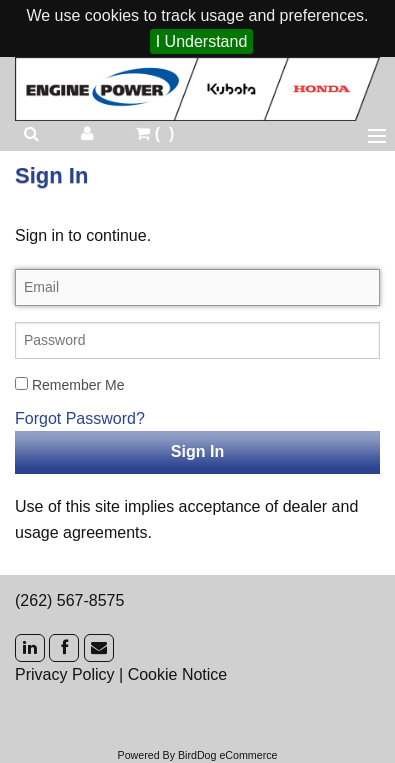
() (154, 133)
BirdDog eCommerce (228, 755)
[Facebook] (64, 648)
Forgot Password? (80, 418)
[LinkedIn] (30, 648)
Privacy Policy (65, 674)
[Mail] (99, 648)
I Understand (202, 41)
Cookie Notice (178, 674)
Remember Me (69, 385)
